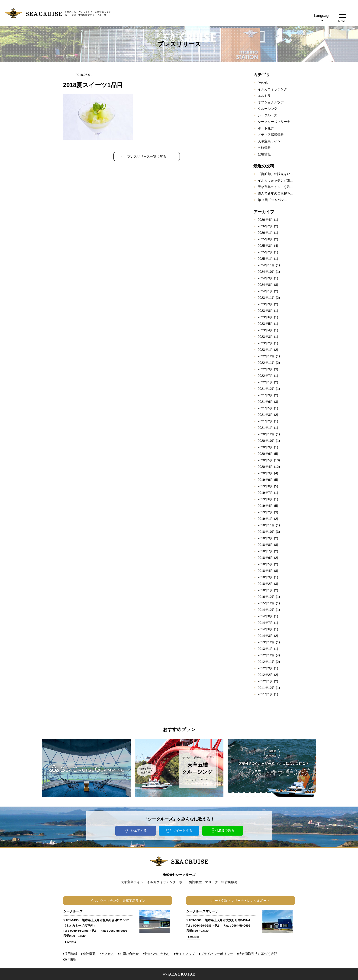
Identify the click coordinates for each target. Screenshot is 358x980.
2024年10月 (266, 272)
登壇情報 (264, 154)
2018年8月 (266, 545)
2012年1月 (266, 681)
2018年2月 (266, 584)
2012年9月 (266, 668)
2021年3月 (266, 415)
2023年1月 (266, 350)
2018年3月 (266, 577)
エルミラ (264, 96)
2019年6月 (266, 499)
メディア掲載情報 (271, 135)
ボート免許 (266, 128)
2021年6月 (266, 402)
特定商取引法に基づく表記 (258, 954)
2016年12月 (266, 597)
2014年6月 (266, 629)
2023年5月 (266, 324)
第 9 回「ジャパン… (273, 200)
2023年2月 (266, 343)
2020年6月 (266, 454)
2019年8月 (266, 486)
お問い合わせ (129, 954)
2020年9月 (266, 447)
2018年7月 (266, 551)
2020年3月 (266, 473)
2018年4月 (266, 571)
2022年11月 (266, 363)
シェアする (139, 830)
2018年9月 (266, 538)
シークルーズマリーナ (274, 122)
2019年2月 (266, 512)
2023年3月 (266, 337)
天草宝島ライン (269, 141)
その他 (263, 83)
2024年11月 (266, 265)
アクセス (107, 954)
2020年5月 (266, 460)
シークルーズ (268, 115)
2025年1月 (266, 259)
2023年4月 (266, 330)
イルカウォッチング (272, 89)
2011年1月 (266, 694)
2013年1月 (266, 649)
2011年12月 (266, 688)
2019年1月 (266, 519)
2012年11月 (266, 662)
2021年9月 (266, 395)
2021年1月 (266, 428)
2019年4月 (266, 506)
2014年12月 (266, 610)
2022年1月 (266, 382)
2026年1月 (266, 233)
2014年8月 (266, 616)
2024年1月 (266, 291)
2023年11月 (266, 298)
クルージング (268, 109)
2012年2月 (266, 675)
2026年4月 (266, 220)
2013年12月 (266, 642)
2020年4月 (266, 467)
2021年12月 (266, 389)
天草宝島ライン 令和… (276, 187)
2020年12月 (266, 434)
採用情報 (71, 954)
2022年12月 (266, 356)
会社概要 (89, 954)
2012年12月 (266, 655)
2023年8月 (266, 311)
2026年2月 (266, 226)
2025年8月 (266, 239)
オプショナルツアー (272, 102)
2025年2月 (266, 252)
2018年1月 (266, 590)
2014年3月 (266, 636)
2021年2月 (266, 421)
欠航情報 (264, 148)
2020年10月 (266, 441)
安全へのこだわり (157, 954)
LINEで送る (226, 830)
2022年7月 (266, 376)
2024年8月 (266, 285)
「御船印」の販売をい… (276, 174)
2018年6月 (266, 558)
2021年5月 (266, 408)
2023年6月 (266, 317)
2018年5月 (266, 564)
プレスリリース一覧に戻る (147, 156)
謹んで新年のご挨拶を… (276, 193)
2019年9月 (266, 480)
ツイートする (182, 830)
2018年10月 (266, 532)
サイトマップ (185, 954)
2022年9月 (266, 369)
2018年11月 (266, 525)
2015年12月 (266, 603)
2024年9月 (266, 278)
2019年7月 (266, 493)
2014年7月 (266, 623)
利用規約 (71, 960)
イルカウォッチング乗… (276, 180)
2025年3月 (266, 246)
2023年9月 (266, 304)
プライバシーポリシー (217, 954)
